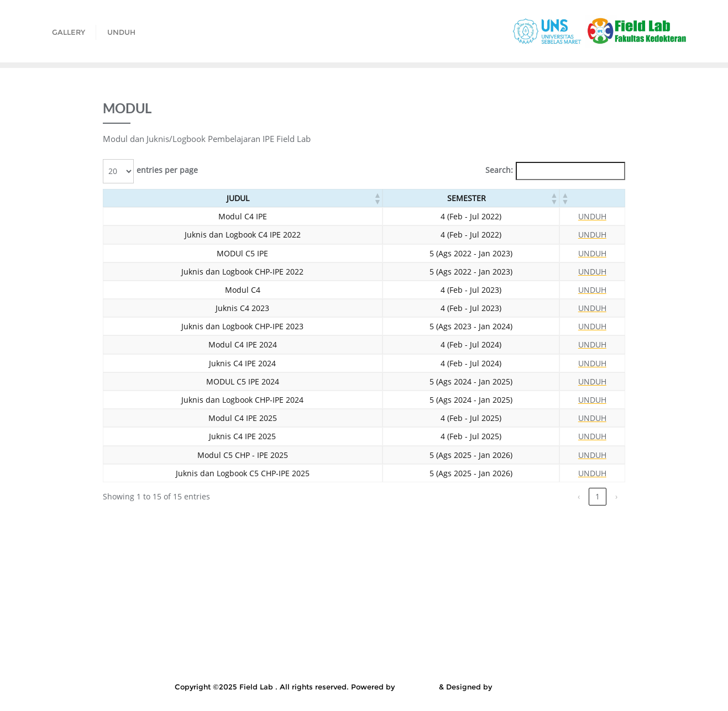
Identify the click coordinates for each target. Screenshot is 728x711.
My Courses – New (624, 624)
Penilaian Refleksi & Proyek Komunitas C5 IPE (223, 638)
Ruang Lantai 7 (621, 638)
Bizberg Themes (524, 687)
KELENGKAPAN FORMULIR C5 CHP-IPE (220, 582)
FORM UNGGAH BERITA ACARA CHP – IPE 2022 (484, 568)
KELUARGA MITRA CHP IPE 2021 (527, 582)
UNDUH (592, 216)
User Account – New (423, 665)
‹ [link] (579, 496)
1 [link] (598, 496)
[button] (377, 198)
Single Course (95, 651)
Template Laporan (527, 651)
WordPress (417, 687)
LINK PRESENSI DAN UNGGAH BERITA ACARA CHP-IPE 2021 (188, 624)
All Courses (127, 568)
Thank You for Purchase (622, 651)
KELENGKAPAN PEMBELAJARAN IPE (380, 582)
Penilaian (104, 638)
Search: (499, 170)
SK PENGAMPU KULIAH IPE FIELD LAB (210, 651)
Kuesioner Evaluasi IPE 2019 (366, 596)
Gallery (604, 568)
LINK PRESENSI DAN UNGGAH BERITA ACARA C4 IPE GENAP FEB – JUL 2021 (462, 610)
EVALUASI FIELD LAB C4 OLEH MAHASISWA (296, 568)
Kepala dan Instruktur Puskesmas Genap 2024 (212, 596)
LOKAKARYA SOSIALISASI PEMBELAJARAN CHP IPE (413, 624)
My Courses (549, 624)
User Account (342, 665)
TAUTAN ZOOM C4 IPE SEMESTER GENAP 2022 (387, 651)
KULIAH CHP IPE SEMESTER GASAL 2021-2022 (521, 596)
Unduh (287, 665)
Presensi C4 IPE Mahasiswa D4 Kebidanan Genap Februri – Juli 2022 (450, 638)
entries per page (167, 170)
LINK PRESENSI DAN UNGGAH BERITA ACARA (216, 610)
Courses (182, 568)
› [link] (616, 496)
